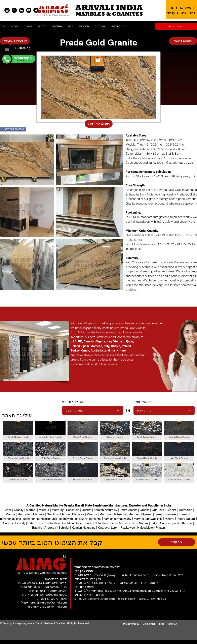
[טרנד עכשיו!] (176, 26)
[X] (14, 10)
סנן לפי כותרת (142, 402)
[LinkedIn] (22, 10)
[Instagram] (7, 10)
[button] (18, 49)
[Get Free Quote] (99, 124)
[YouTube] (29, 10)
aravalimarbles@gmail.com (49, 603)
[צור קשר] (176, 542)
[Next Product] (183, 41)
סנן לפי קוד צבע (72, 402)
